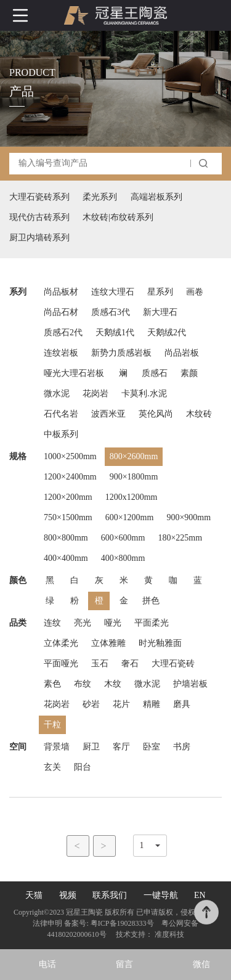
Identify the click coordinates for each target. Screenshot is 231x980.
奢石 (130, 664)
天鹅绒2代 (167, 333)
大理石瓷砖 (173, 664)
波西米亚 (108, 414)
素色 (52, 684)
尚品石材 (61, 312)
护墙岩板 (190, 684)
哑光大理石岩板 (74, 373)
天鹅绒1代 (115, 333)
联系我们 (110, 895)
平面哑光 (61, 664)
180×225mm (180, 538)
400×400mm (66, 558)
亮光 (83, 623)
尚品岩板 (182, 353)
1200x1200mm (132, 497)
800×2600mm (134, 456)
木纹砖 (199, 414)
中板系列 (61, 434)
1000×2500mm (70, 456)
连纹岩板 (61, 353)
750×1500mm (68, 517)
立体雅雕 (108, 643)
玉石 (100, 664)
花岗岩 (95, 394)
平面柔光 (152, 623)
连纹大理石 (113, 292)
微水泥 (57, 394)
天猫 (34, 895)
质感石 (155, 373)
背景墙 (57, 747)
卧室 (152, 747)
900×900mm (188, 517)
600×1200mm (130, 517)
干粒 (52, 725)
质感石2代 (63, 333)
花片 (121, 704)
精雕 (152, 704)
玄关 (52, 767)
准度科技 (169, 934)
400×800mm (123, 558)
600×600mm (123, 538)
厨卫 (91, 747)
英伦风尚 (156, 414)
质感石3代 (111, 312)
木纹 (113, 684)
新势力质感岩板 (121, 353)
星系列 (160, 292)
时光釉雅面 (160, 643)
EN (200, 895)
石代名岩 (61, 414)
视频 (68, 895)
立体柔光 (61, 643)
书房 (182, 747)
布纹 (83, 684)
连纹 (52, 623)
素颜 (189, 373)
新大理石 (160, 312)
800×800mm (66, 538)
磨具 (182, 704)
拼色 (151, 601)
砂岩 (91, 704)
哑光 (113, 623)
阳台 (83, 767)
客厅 (121, 747)
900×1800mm (134, 477)
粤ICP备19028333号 (122, 923)
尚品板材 (61, 292)
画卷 (195, 292)
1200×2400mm (70, 477)
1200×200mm (68, 497)
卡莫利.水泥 (144, 394)
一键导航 (161, 895)
